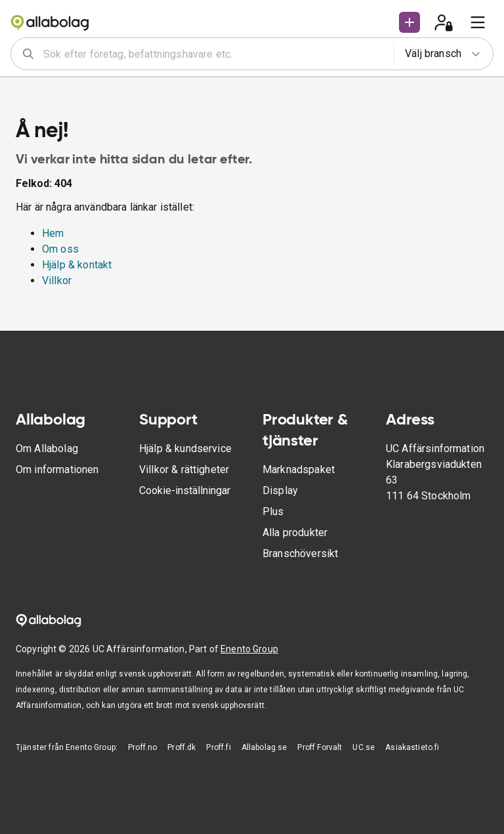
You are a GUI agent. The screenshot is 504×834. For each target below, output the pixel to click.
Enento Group (249, 649)
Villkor (57, 281)
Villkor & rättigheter (184, 469)
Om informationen (57, 469)
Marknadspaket (299, 469)
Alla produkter (295, 532)
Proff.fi (218, 747)
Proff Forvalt (320, 747)
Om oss (60, 249)
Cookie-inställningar (185, 490)
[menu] (478, 22)
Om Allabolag (47, 448)
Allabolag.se (264, 747)
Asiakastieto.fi (412, 747)
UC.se (364, 747)
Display (280, 490)
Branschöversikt (300, 553)
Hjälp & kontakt (77, 265)
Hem (53, 233)
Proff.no (142, 747)
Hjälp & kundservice (185, 448)
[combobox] (214, 54)
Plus (273, 511)
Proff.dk (181, 747)
